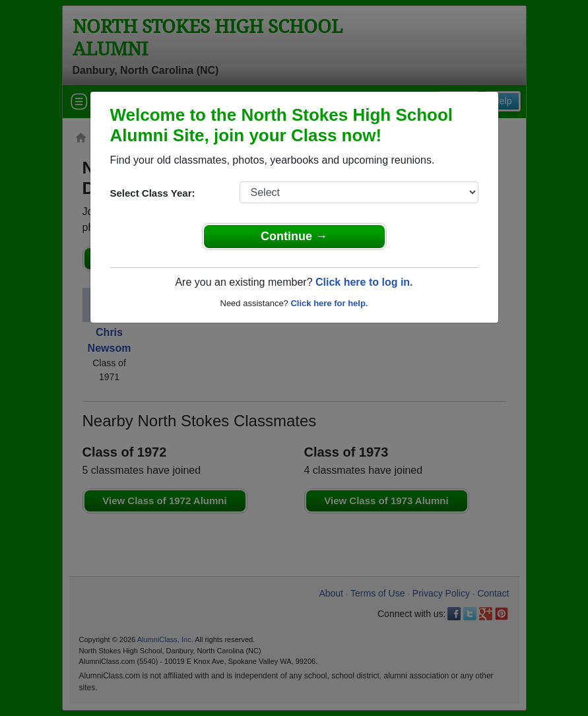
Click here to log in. (364, 282)
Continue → (294, 236)
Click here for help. (329, 303)
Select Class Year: (153, 193)
